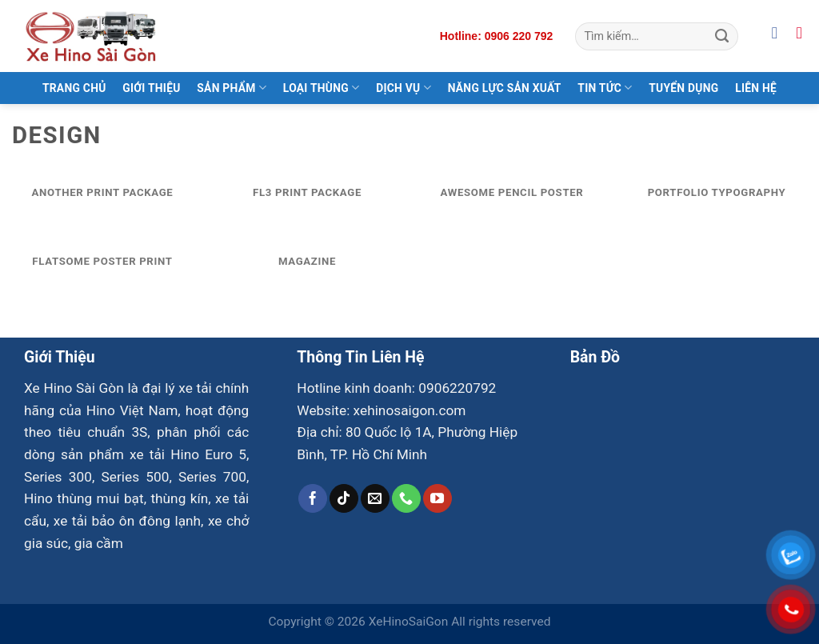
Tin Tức (605, 88)
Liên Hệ (756, 88)
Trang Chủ (74, 88)
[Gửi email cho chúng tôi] (375, 498)
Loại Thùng (322, 88)
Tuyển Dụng (683, 88)
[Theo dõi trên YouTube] (437, 498)
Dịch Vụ (404, 88)
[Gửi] (722, 36)
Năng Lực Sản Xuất (505, 88)
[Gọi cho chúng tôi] (406, 498)
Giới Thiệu (151, 88)
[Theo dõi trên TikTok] (344, 498)
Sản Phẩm (232, 88)
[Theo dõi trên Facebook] (313, 498)
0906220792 (457, 388)
